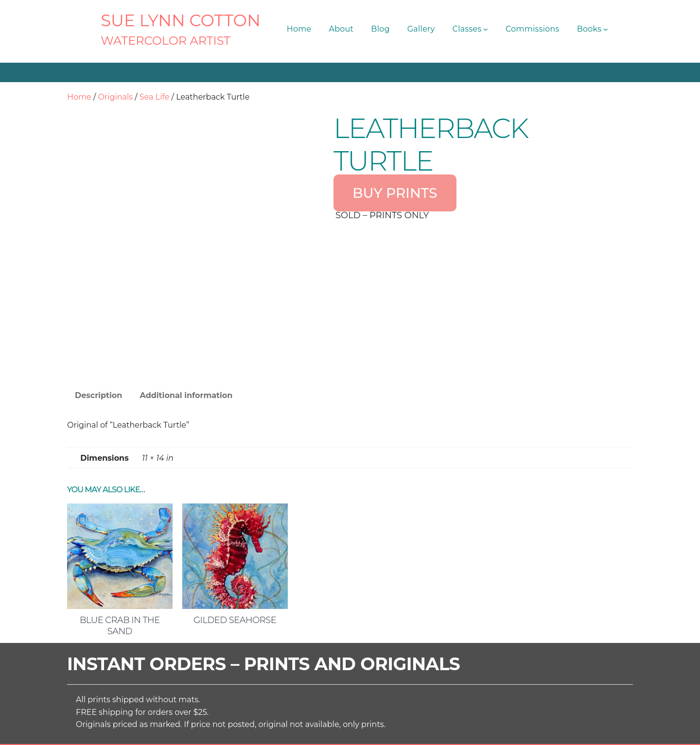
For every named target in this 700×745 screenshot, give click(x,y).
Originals (115, 97)
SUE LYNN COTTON (181, 20)
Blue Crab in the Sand (120, 533)
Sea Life (155, 97)
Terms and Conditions (448, 730)
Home (79, 97)
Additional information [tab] (186, 303)
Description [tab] (98, 303)
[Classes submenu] (486, 29)
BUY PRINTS (395, 193)
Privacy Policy (519, 730)
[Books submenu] (606, 29)
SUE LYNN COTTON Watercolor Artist (257, 730)
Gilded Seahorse (235, 528)
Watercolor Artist (166, 41)
